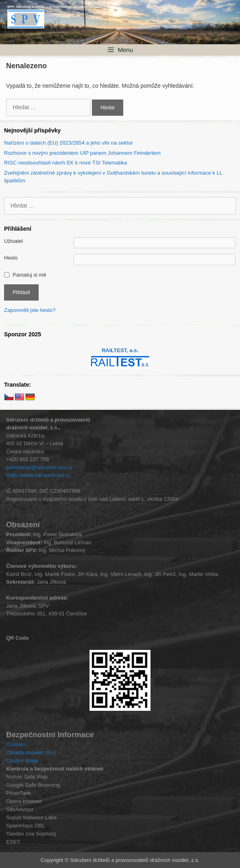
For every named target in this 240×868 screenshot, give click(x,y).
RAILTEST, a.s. (120, 350)
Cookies (16, 744)
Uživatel (13, 241)
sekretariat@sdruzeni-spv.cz (39, 467)
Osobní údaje (22, 761)
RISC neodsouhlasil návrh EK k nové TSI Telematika (65, 163)
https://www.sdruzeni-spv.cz (38, 475)
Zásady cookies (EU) (31, 752)
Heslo (11, 258)
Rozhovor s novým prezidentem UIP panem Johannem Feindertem (82, 153)
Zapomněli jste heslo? (30, 310)
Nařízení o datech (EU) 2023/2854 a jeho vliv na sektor (69, 143)
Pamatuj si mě (29, 275)
